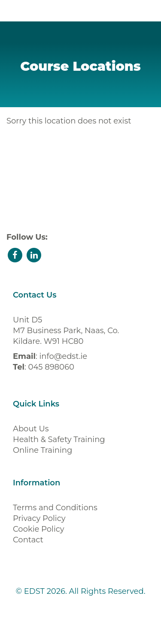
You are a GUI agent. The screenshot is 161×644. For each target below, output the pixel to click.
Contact (28, 540)
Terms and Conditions (55, 508)
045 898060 (51, 367)
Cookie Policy (39, 529)
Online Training (43, 450)
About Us (31, 429)
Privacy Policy (39, 518)
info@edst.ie (63, 356)
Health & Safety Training (59, 439)
